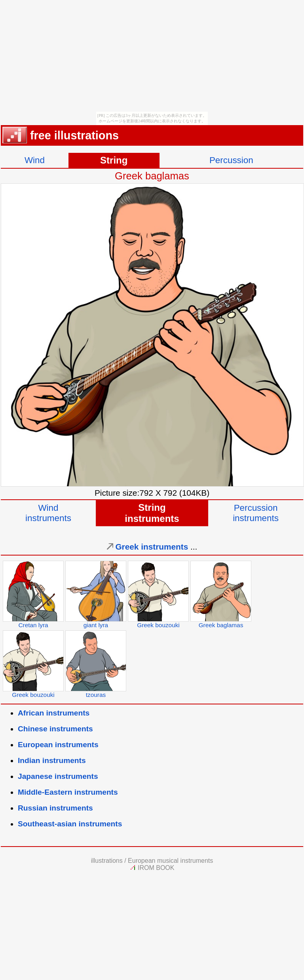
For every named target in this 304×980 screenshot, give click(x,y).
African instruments (54, 713)
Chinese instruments (55, 729)
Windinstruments (48, 513)
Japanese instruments (58, 776)
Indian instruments (52, 760)
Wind (35, 160)
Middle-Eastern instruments (68, 792)
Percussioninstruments (256, 513)
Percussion (231, 160)
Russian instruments (55, 808)
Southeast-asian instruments (70, 824)
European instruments (58, 745)
